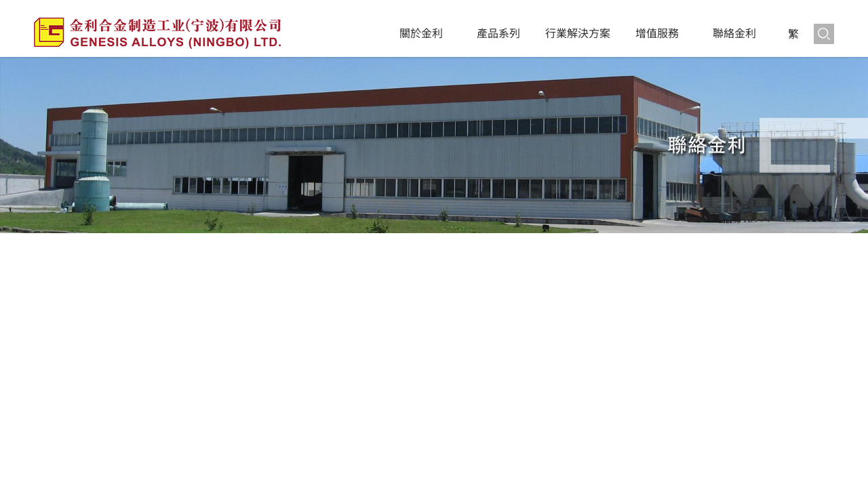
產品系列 (498, 34)
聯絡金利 (734, 34)
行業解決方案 (578, 34)
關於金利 (421, 34)
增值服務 (657, 34)
